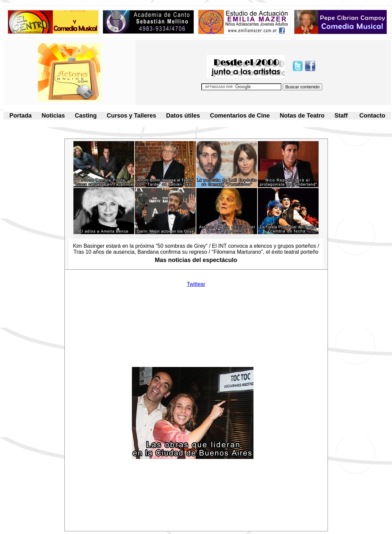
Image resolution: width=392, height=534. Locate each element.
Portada (20, 116)
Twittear (196, 284)
